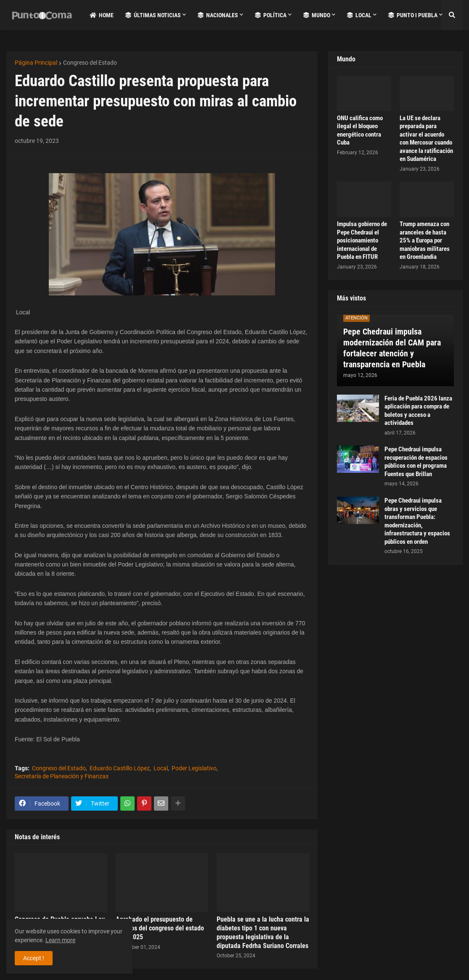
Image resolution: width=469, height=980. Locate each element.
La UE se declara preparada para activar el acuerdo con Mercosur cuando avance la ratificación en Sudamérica (426, 139)
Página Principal (36, 63)
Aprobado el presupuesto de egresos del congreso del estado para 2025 (160, 928)
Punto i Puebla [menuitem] (413, 15)
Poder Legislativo (194, 768)
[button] (452, 15)
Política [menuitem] (271, 15)
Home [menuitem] (102, 15)
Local (161, 768)
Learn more (60, 940)
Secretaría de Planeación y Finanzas (62, 776)
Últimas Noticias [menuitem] (153, 15)
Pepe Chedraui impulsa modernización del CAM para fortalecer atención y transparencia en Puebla (392, 348)
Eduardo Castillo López (120, 768)
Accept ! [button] (34, 958)
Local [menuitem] (359, 15)
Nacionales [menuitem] (218, 15)
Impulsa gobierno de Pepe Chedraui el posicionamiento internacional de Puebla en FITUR (362, 240)
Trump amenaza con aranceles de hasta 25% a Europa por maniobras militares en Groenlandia (425, 240)
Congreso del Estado (90, 63)
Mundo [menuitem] (317, 15)
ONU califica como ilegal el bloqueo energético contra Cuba (360, 130)
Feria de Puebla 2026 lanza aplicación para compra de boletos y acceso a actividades (418, 411)
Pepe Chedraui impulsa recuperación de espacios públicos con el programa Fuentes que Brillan (416, 462)
